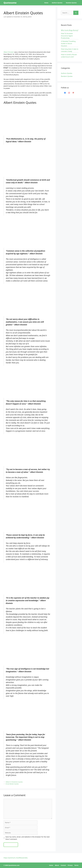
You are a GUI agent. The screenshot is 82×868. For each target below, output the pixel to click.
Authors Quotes (57, 3)
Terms (76, 865)
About (57, 865)
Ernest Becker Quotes (12, 784)
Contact (63, 865)
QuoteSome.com (14, 865)
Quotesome (10, 3)
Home (46, 3)
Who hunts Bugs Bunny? (70, 30)
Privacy (70, 865)
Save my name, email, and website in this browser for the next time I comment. (28, 838)
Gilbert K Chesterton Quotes (14, 782)
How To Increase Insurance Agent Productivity (67, 36)
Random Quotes (71, 3)
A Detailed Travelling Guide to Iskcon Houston (68, 44)
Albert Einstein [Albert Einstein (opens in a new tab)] (9, 52)
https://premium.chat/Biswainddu (16, 858)
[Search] (76, 13)
